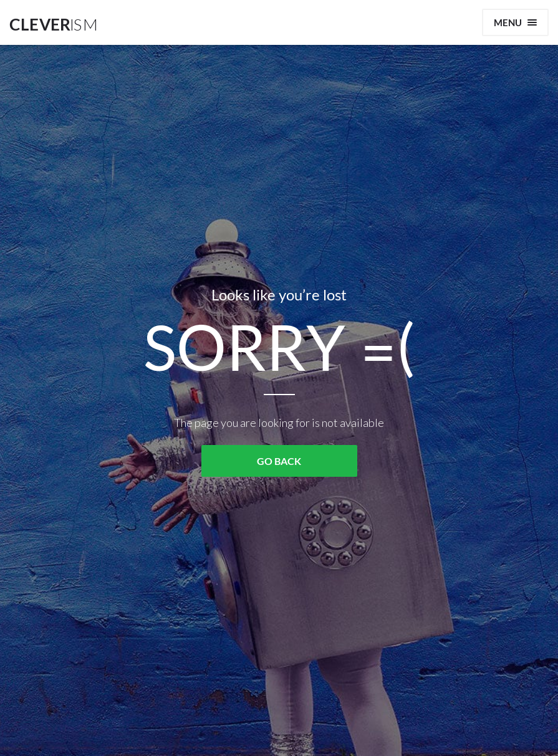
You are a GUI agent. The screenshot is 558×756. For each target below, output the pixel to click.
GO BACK (279, 461)
